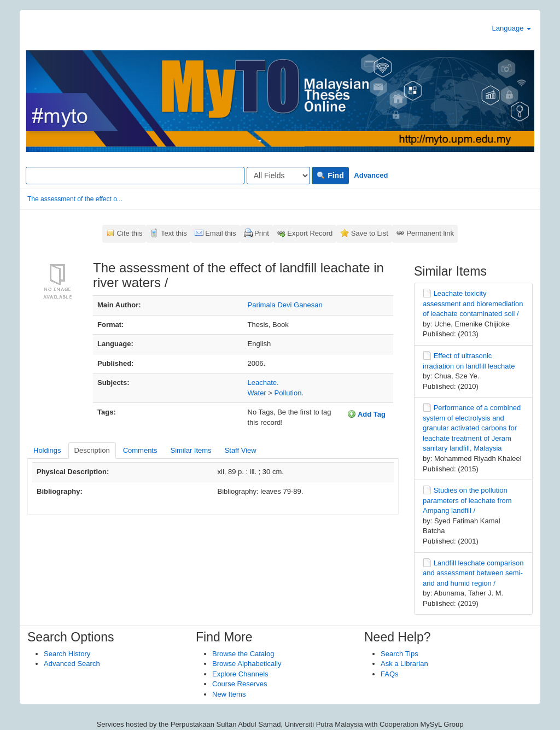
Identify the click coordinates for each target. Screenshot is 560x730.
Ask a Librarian (404, 664)
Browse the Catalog (243, 654)
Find (330, 176)
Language (512, 28)
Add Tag (366, 414)
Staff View (241, 450)
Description (92, 450)
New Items (229, 694)
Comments (140, 450)
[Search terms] (135, 176)
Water (257, 393)
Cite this (130, 233)
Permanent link (430, 233)
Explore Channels (240, 674)
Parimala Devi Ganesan (285, 305)
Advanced (371, 175)
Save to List (370, 233)
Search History (67, 654)
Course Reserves (240, 684)
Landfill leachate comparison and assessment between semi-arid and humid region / (473, 573)
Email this (220, 233)
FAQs (390, 674)
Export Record (310, 233)
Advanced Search (72, 664)
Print (262, 233)
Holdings (47, 450)
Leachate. (263, 382)
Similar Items (191, 450)
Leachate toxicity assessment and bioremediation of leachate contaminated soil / (473, 303)
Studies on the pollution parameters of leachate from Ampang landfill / (467, 500)
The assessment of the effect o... (75, 199)
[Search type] (278, 176)
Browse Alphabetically (247, 664)
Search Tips (399, 654)
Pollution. (289, 393)
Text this (174, 233)
